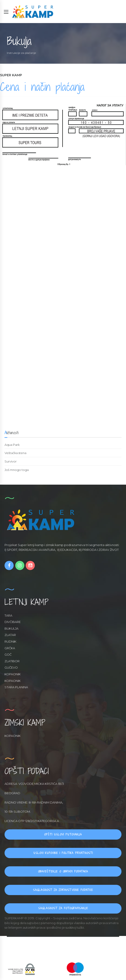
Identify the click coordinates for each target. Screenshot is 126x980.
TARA (8, 615)
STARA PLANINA (16, 687)
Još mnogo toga (17, 470)
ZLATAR (10, 635)
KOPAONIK (13, 674)
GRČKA (10, 648)
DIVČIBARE (13, 622)
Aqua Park (12, 445)
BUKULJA (11, 628)
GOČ (8, 654)
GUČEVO (11, 667)
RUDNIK (10, 641)
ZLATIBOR (12, 661)
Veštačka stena (15, 453)
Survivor (11, 461)
